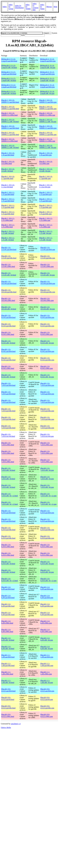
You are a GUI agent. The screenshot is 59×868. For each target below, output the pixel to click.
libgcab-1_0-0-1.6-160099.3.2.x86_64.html (10, 121)
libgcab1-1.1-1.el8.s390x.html (7, 673)
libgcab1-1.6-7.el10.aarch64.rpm (47, 384)
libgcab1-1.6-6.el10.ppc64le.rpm (47, 529)
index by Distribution (19, 7)
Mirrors (49, 7)
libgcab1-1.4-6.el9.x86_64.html (8, 639)
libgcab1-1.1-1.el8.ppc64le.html (8, 665)
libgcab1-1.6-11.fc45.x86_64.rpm (48, 274)
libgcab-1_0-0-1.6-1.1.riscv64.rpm (46, 186)
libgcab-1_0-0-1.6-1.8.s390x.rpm (46, 162)
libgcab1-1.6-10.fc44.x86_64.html (9, 308)
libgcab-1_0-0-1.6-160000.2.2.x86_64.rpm (48, 147)
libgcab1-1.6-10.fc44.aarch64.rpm (48, 282)
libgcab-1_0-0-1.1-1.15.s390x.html (8, 219)
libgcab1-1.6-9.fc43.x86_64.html (8, 342)
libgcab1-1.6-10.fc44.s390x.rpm (47, 299)
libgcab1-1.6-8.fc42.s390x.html (8, 367)
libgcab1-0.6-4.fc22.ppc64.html (8, 698)
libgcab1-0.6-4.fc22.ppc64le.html (8, 707)
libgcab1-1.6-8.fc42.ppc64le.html (8, 359)
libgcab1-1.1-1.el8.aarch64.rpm (47, 656)
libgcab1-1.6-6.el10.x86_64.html (8, 563)
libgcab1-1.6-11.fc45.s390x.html (8, 265)
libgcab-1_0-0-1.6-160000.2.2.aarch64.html (10, 127)
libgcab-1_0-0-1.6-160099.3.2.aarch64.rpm (48, 101)
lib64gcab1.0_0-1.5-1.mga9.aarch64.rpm (47, 73)
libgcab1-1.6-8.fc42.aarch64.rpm (47, 350)
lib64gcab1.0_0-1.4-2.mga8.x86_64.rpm (47, 92)
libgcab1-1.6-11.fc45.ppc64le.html (9, 257)
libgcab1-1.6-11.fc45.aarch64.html (9, 249)
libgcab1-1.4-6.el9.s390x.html (7, 622)
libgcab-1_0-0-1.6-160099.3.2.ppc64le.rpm (48, 108)
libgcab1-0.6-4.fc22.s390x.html (8, 715)
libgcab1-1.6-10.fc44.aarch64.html (9, 282)
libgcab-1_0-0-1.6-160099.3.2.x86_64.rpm (48, 121)
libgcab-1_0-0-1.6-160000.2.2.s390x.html (9, 140)
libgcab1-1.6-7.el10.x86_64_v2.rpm (48, 495)
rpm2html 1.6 (16, 724)
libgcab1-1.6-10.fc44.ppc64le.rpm (48, 291)
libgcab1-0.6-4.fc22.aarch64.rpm (47, 690)
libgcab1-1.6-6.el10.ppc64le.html (8, 529)
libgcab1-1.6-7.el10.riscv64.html (8, 435)
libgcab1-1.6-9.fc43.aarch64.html (8, 316)
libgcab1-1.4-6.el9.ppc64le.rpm (47, 605)
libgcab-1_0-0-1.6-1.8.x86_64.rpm (46, 170)
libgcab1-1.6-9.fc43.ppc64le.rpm (47, 325)
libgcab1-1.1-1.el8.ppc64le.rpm (47, 665)
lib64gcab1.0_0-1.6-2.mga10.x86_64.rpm (48, 67)
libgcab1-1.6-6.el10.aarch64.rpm (47, 512)
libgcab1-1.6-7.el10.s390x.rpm (47, 444)
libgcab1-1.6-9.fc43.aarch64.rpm (47, 316)
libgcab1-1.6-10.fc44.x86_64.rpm (48, 308)
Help (55, 7)
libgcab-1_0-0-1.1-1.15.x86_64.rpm (46, 232)
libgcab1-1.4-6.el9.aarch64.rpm (47, 588)
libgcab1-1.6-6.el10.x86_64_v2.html (10, 580)
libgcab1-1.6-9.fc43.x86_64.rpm (47, 342)
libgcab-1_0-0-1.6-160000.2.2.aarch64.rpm (48, 127)
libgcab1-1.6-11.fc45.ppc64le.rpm (48, 257)
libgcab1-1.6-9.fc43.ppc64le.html (8, 325)
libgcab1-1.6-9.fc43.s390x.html (8, 333)
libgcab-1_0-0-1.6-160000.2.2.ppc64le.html (10, 134)
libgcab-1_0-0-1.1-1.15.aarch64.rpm (46, 193)
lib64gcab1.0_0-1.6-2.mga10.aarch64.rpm (48, 60)
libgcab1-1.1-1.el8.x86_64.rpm (47, 681)
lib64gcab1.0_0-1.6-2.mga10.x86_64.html (9, 67)
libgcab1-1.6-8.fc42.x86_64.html (8, 376)
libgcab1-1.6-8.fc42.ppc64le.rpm (47, 359)
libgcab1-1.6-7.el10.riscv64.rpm (47, 435)
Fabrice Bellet (6, 728)
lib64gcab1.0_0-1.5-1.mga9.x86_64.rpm (47, 79)
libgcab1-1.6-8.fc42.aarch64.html (8, 350)
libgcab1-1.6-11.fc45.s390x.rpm (47, 265)
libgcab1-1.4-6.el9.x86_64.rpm (47, 639)
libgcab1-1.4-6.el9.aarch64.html (8, 588)
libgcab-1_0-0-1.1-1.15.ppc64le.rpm (46, 206)
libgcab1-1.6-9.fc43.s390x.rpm (47, 333)
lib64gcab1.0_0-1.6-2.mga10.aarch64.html (9, 60)
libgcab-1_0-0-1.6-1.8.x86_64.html (8, 170)
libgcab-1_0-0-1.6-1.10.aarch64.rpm (46, 154)
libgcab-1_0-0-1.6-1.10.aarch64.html (8, 154)
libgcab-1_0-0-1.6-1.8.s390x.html (8, 162)
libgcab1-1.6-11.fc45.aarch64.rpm (48, 249)
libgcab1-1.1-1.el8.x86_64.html (8, 681)
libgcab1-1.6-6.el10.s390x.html (8, 546)
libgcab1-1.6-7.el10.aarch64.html (8, 384)
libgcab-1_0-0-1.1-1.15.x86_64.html (8, 232)
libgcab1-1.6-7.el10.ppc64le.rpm (47, 410)
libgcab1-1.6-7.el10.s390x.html (8, 444)
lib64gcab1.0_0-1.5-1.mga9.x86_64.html (9, 79)
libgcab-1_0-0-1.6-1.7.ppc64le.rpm (46, 177)
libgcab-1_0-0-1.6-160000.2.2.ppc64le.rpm (48, 134)
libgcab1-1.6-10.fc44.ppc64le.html (9, 291)
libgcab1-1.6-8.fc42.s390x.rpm (47, 367)
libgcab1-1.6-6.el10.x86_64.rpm (47, 563)
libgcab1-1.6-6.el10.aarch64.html (8, 512)
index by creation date (36, 7)
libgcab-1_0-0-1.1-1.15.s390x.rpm (46, 219)
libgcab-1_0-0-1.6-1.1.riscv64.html (8, 186)
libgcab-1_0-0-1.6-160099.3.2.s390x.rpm (47, 114)
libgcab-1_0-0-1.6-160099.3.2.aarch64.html (10, 101)
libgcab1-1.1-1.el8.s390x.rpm (46, 673)
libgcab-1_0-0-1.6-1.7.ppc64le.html (8, 177)
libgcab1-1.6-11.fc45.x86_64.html (9, 274)
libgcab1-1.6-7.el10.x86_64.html (8, 469)
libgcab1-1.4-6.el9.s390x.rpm (46, 622)
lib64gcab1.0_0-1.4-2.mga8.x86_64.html (9, 92)
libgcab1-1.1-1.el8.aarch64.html (8, 656)
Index (5, 7)
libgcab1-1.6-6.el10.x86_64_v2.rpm (48, 580)
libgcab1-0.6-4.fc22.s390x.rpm (47, 715)
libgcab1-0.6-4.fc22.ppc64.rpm (47, 698)
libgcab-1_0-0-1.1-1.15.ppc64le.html (8, 206)
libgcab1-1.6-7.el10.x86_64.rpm (47, 469)
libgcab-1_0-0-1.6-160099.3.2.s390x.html (9, 114)
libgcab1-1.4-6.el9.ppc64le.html (8, 605)
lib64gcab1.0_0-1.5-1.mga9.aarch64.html (9, 73)
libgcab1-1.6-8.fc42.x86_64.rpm (47, 376)
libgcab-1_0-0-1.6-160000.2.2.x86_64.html (10, 147)
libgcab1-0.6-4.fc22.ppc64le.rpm (47, 707)
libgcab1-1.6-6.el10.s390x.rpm (47, 546)
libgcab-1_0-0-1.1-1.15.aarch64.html (8, 193)
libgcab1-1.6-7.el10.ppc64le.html (8, 410)
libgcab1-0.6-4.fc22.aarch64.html (8, 690)
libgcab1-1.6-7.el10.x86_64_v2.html (10, 495)
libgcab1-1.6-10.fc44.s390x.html (8, 299)
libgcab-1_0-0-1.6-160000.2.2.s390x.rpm (47, 140)
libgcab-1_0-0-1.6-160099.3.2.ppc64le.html (10, 108)
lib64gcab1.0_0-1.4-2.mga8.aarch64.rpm (47, 86)
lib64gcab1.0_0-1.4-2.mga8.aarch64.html (9, 86)
